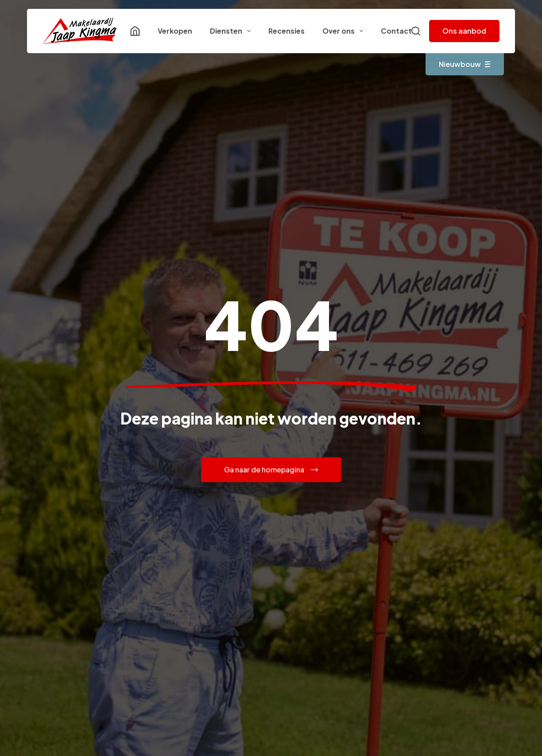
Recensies (286, 31)
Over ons (345, 31)
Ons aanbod (464, 31)
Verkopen (175, 31)
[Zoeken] (416, 31)
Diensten (232, 31)
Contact (396, 31)
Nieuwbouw (465, 64)
